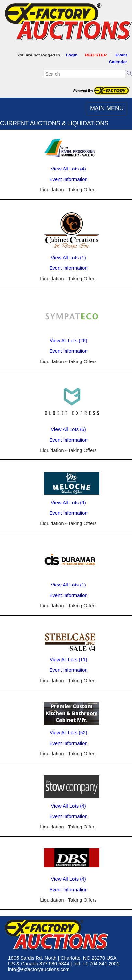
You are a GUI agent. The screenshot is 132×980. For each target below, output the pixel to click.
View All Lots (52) (68, 733)
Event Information (68, 179)
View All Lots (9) (68, 502)
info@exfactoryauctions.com (39, 969)
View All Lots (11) (68, 659)
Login (72, 55)
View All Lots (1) (68, 257)
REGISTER (96, 55)
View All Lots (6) (68, 429)
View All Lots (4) (68, 169)
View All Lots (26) (68, 340)
